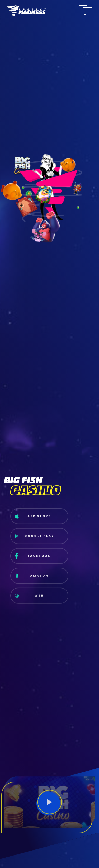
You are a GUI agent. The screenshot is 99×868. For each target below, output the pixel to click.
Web (29, 598)
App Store (33, 519)
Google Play (35, 539)
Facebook (33, 559)
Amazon (32, 579)
